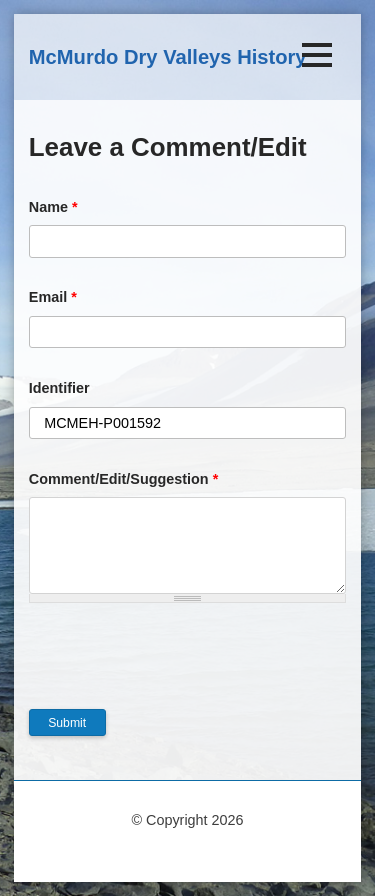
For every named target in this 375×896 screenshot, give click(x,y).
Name (53, 207)
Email (53, 297)
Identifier (59, 388)
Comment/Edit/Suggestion (124, 479)
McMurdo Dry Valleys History (168, 57)
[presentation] (181, 670)
